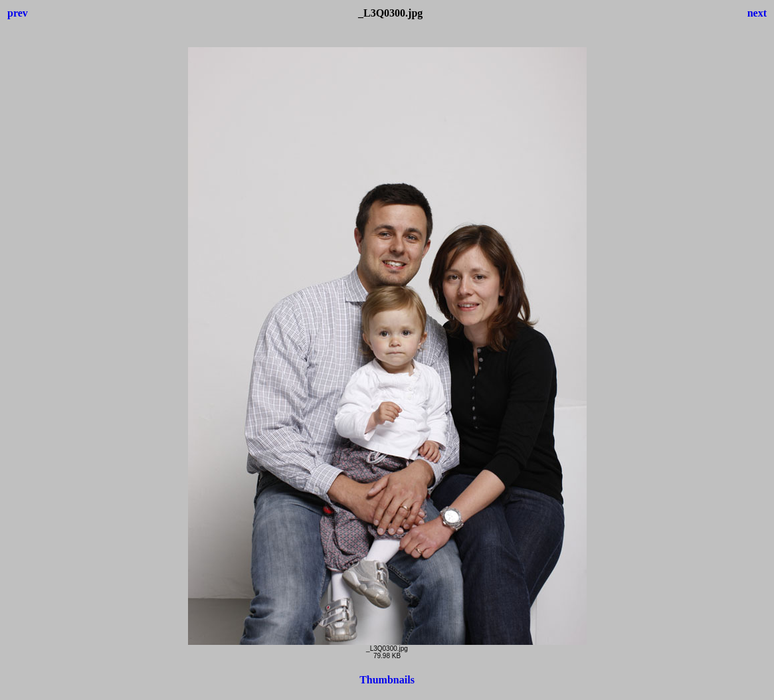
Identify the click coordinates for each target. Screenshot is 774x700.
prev (18, 13)
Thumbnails (387, 680)
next (757, 13)
